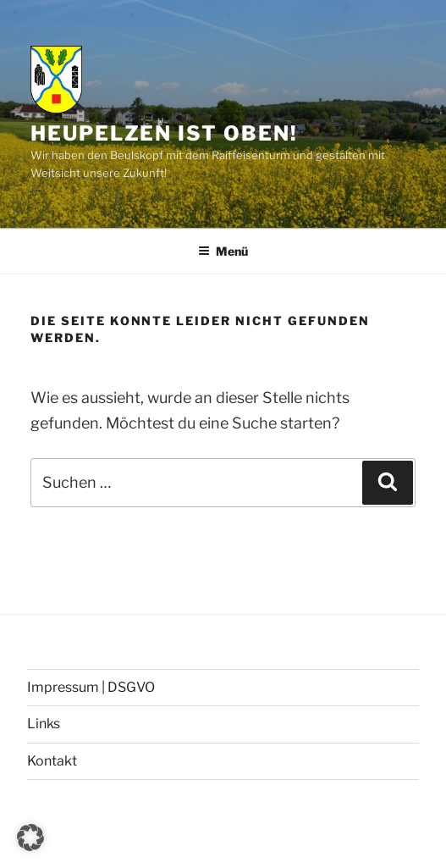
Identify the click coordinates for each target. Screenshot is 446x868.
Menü (223, 251)
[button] (30, 838)
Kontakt (52, 761)
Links (44, 724)
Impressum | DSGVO (91, 687)
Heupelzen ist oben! (164, 133)
